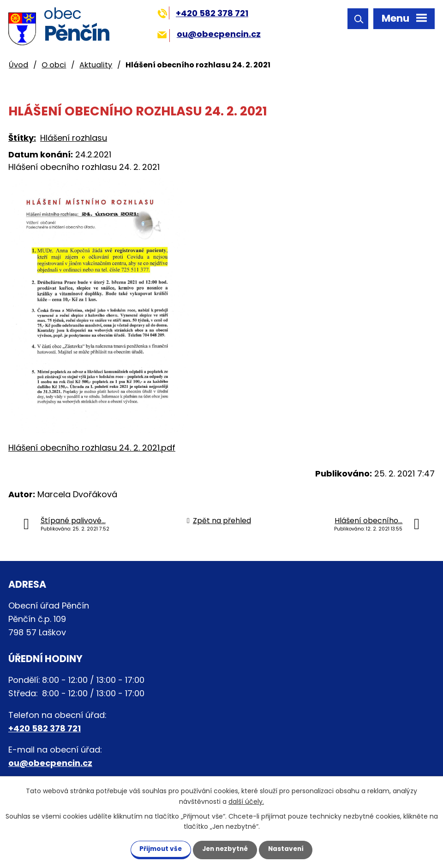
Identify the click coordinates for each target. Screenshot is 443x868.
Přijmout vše (157, 849)
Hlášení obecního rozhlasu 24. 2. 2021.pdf (92, 448)
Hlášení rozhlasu (74, 138)
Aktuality (96, 65)
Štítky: (22, 138)
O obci (54, 65)
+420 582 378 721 (203, 13)
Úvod (18, 65)
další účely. (246, 801)
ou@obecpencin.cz (209, 34)
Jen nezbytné (225, 849)
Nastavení (290, 849)
